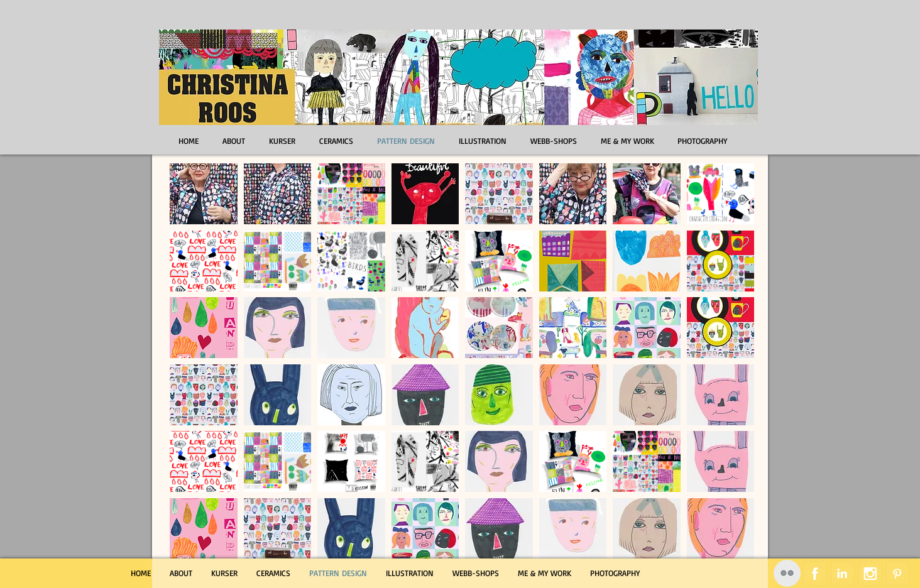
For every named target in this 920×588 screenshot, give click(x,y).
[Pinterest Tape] (898, 573)
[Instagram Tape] (870, 573)
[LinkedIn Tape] (842, 573)
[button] (204, 194)
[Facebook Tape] (815, 573)
